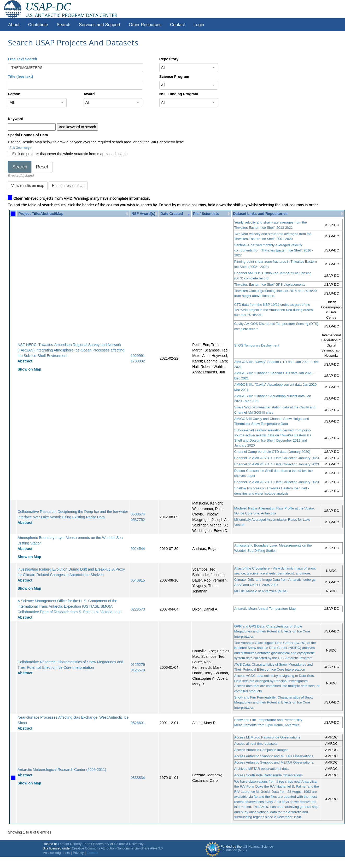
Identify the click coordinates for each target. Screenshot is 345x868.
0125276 (138, 665)
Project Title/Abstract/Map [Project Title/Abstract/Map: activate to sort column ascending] (41, 214)
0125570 (138, 670)
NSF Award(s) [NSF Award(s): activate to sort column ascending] (143, 214)
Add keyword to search (77, 127)
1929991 (138, 356)
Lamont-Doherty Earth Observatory (84, 844)
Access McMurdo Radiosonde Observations (267, 737)
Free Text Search (22, 59)
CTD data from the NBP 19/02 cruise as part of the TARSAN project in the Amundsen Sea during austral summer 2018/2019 (274, 310)
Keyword (16, 119)
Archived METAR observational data (262, 769)
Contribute (38, 25)
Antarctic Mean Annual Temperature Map (265, 609)
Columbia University (129, 844)
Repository (169, 59)
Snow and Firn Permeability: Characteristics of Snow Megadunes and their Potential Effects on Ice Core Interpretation (274, 702)
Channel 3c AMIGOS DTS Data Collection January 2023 (277, 458)
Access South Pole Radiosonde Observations (268, 775)
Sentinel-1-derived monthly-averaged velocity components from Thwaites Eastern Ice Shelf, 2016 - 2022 (274, 250)
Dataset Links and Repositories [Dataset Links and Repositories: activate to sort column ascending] (260, 214)
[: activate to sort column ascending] (13, 214)
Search (63, 25)
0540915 (138, 580)
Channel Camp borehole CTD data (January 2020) (272, 452)
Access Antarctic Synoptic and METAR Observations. (274, 756)
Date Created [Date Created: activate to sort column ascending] (172, 214)
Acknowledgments (56, 853)
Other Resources (145, 25)
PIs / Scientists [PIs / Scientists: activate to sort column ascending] (206, 214)
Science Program (174, 77)
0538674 (138, 514)
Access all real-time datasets (256, 744)
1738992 (138, 361)
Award (89, 94)
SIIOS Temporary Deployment (257, 345)
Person (14, 94)
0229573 (138, 609)
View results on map (28, 186)
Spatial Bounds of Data (28, 135)
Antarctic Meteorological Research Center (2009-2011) (62, 770)
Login (199, 25)
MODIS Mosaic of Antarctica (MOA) (261, 591)
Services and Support (100, 25)
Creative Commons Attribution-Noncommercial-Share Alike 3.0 (117, 848)
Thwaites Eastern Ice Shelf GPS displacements (270, 285)
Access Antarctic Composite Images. (262, 750)
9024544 (138, 549)
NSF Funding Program (179, 94)
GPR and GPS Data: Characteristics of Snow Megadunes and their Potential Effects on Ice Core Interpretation (272, 631)
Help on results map (68, 186)
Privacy (78, 853)
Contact (177, 25)
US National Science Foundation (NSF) (247, 848)
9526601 (138, 723)
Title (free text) (20, 77)
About (14, 25)
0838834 (138, 778)
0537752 (138, 520)
